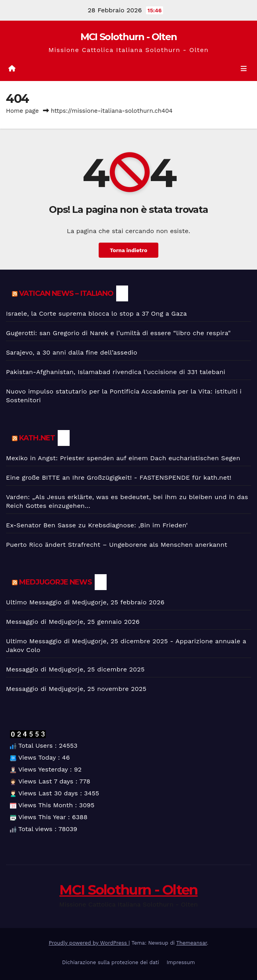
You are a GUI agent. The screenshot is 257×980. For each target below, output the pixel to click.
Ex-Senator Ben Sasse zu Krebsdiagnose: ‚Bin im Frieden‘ (97, 525)
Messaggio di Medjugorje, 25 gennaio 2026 (73, 622)
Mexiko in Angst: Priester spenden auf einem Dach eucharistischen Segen (123, 458)
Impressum (181, 962)
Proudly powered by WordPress (89, 943)
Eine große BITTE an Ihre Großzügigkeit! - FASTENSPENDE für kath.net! (119, 477)
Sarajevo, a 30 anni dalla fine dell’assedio (72, 352)
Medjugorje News (55, 582)
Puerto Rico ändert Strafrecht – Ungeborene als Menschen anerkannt (117, 545)
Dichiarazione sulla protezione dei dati (111, 962)
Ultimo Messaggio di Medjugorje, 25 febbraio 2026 (85, 602)
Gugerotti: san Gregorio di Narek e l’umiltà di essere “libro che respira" (118, 333)
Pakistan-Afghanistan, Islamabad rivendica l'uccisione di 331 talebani (116, 372)
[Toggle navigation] (244, 69)
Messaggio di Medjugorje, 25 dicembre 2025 (75, 669)
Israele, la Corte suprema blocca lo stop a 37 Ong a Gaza (96, 313)
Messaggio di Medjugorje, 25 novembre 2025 (76, 689)
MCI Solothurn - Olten (128, 37)
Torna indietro (128, 250)
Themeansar (192, 943)
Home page (22, 111)
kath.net (37, 438)
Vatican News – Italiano (66, 293)
